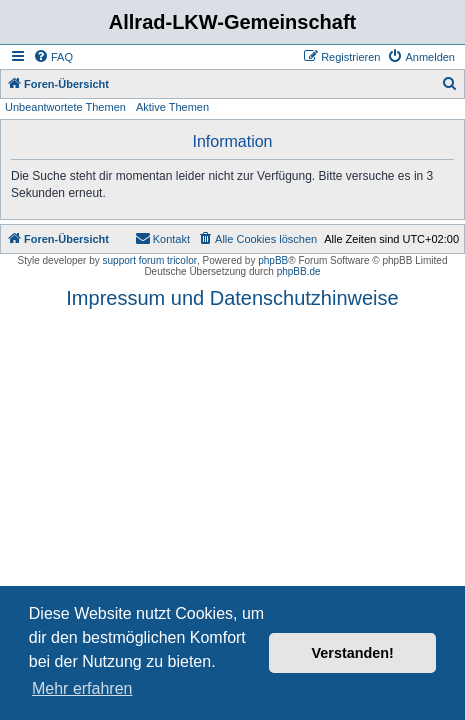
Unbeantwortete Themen (65, 107)
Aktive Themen (172, 107)
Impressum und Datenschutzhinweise (232, 298)
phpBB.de (299, 271)
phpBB (273, 260)
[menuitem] (53, 57)
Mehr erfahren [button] (82, 688)
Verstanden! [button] (353, 653)
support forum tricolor (150, 260)
